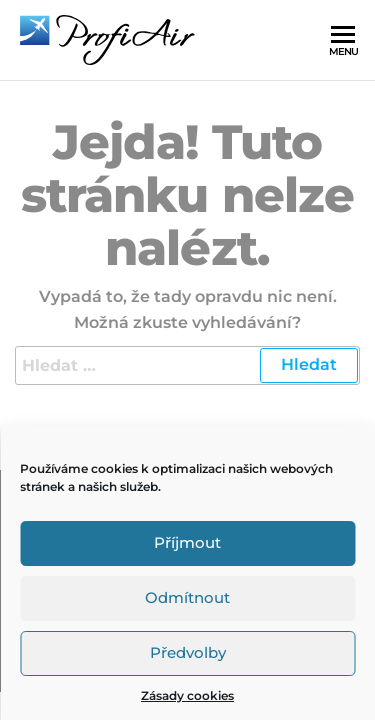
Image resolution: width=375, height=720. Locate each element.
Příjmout (187, 542)
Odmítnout (187, 597)
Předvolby (188, 652)
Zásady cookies (187, 695)
